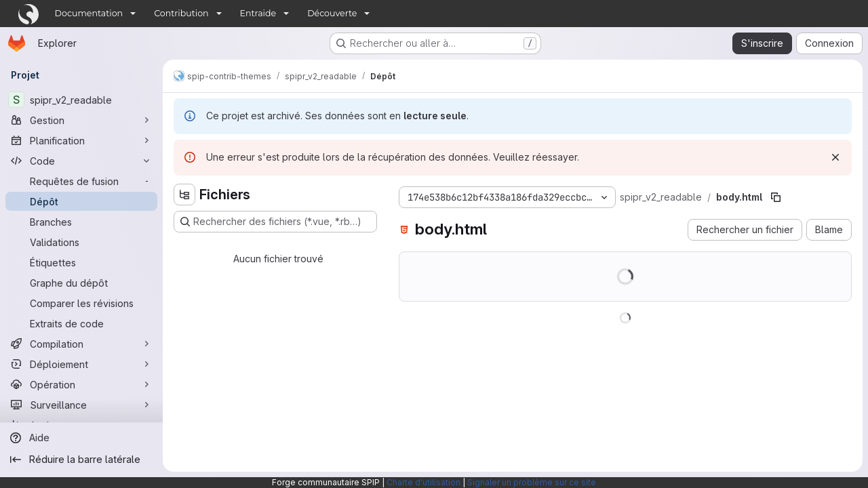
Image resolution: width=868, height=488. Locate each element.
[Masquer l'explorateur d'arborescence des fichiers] (184, 195)
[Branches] (81, 222)
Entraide (258, 13)
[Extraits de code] (81, 323)
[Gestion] (81, 120)
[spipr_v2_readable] (81, 100)
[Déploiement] (81, 364)
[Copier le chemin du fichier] (776, 197)
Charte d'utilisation (423, 482)
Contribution (181, 13)
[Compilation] (81, 344)
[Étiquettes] (81, 262)
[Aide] (81, 438)
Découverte (332, 13)
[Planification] (81, 140)
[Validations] (81, 242)
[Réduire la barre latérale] (81, 460)
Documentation (89, 13)
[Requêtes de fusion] (81, 181)
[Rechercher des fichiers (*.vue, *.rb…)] (275, 222)
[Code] (81, 161)
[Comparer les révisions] (81, 303)
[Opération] (81, 384)
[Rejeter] (835, 157)
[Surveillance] (81, 405)
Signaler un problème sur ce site (532, 482)
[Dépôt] (81, 201)
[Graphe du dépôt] (81, 283)
